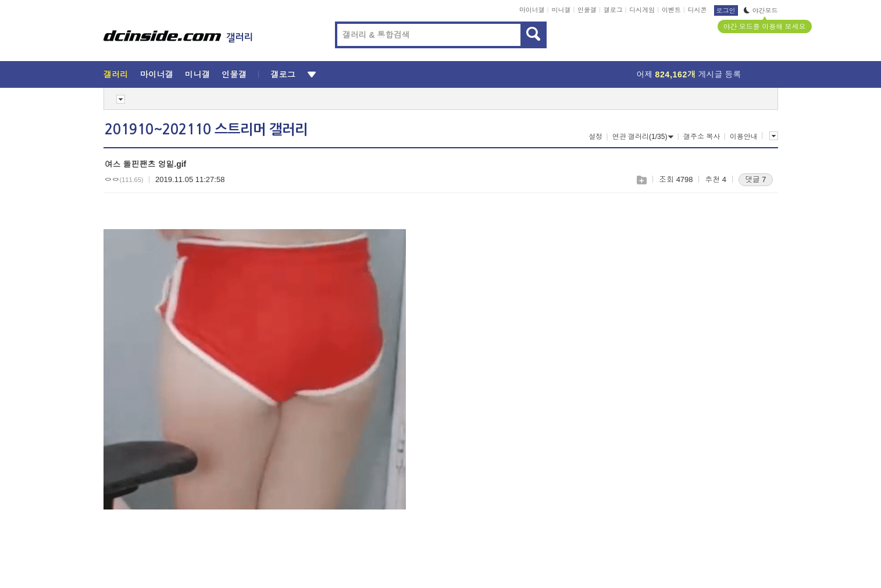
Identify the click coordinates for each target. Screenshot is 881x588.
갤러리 (116, 74)
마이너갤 (532, 10)
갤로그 (613, 10)
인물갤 (587, 10)
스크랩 (641, 180)
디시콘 (698, 10)
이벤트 (671, 10)
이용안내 (744, 137)
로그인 (726, 10)
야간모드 (761, 10)
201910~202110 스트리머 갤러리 (206, 130)
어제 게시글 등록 (689, 74)
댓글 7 (756, 179)
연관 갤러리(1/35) (643, 137)
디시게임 (642, 10)
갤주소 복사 (702, 137)
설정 (595, 137)
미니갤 (561, 10)
